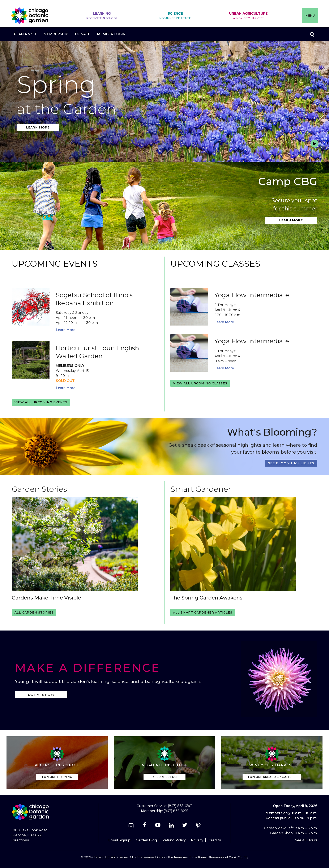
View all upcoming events (41, 402)
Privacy (197, 840)
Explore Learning (57, 777)
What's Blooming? (272, 432)
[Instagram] (131, 826)
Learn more (38, 127)
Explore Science (165, 777)
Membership (56, 34)
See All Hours (306, 840)
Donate (83, 34)
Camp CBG (288, 181)
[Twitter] (185, 826)
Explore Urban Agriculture (272, 777)
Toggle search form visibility (312, 34)
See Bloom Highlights (291, 463)
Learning (102, 16)
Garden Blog (146, 840)
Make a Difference (88, 668)
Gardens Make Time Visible (46, 598)
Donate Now (41, 695)
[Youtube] (158, 826)
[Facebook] (145, 826)
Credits (215, 840)
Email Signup (119, 840)
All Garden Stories (34, 612)
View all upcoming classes (200, 383)
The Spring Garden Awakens (206, 598)
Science (175, 16)
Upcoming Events (55, 264)
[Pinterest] (198, 826)
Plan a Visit (25, 34)
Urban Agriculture (248, 16)
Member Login (111, 34)
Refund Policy (174, 840)
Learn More (66, 330)
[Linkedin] (171, 826)
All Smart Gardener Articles (203, 612)
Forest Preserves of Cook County (223, 857)
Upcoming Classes (215, 264)
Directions (20, 840)
